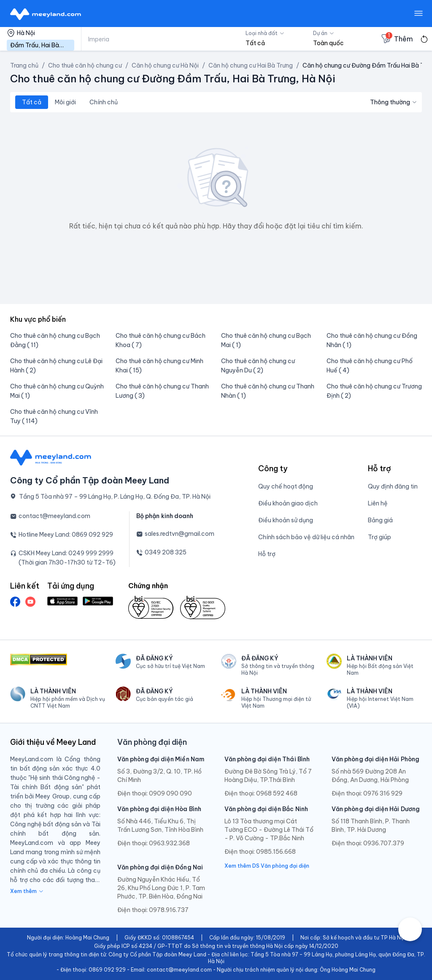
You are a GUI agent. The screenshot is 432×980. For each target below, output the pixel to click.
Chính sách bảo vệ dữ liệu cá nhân (306, 537)
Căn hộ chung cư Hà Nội (165, 65)
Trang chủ (24, 65)
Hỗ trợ (267, 554)
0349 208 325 (166, 552)
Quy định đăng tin (393, 486)
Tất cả (32, 102)
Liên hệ (378, 503)
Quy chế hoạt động (286, 486)
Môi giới (65, 102)
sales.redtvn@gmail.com (180, 534)
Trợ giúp (379, 537)
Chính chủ (104, 102)
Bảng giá (380, 520)
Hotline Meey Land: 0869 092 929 (66, 535)
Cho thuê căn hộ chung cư (85, 65)
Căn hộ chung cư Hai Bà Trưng (251, 65)
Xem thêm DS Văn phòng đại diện (267, 866)
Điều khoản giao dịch (288, 503)
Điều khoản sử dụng (286, 520)
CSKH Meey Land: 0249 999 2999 (66, 553)
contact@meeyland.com (54, 516)
